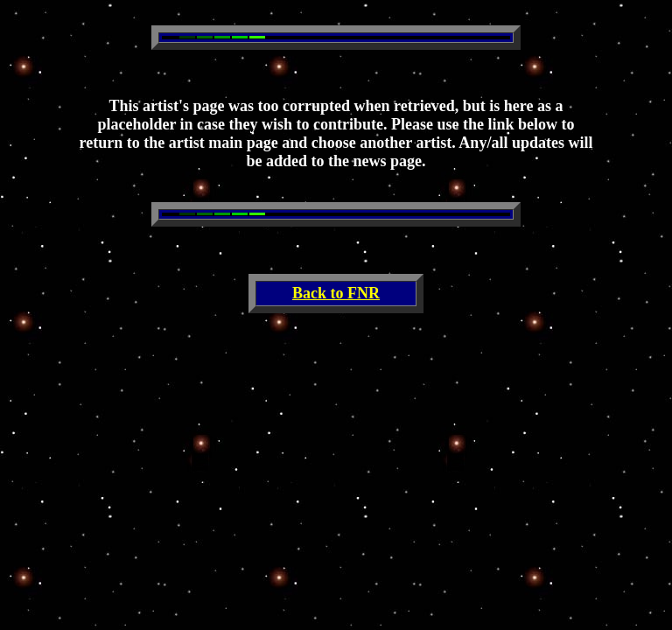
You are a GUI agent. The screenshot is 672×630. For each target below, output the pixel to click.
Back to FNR (336, 293)
